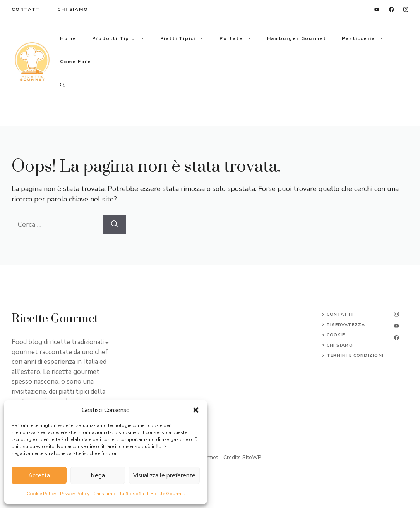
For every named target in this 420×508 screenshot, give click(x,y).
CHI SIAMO (340, 345)
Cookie (336, 335)
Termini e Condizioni (355, 356)
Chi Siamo (73, 9)
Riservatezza (346, 325)
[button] (196, 410)
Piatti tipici (186, 38)
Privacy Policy (75, 494)
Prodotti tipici (122, 38)
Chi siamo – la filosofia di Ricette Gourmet (139, 494)
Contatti (340, 314)
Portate (239, 38)
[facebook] (392, 9)
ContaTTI (27, 9)
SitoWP (252, 457)
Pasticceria (367, 38)
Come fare (75, 62)
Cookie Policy (41, 494)
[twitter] (397, 326)
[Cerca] (115, 225)
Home (68, 38)
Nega (98, 475)
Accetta (39, 475)
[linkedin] (377, 9)
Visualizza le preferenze (164, 475)
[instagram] (406, 9)
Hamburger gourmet (297, 38)
